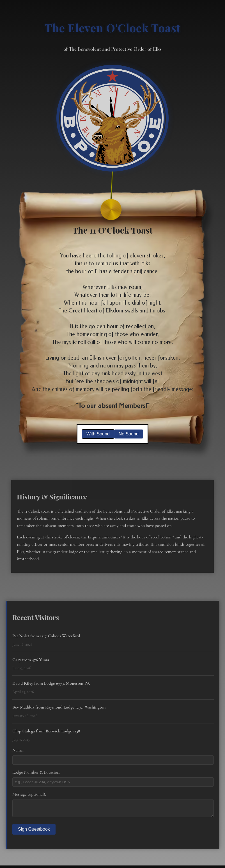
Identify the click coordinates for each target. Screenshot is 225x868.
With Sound (98, 434)
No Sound (129, 434)
